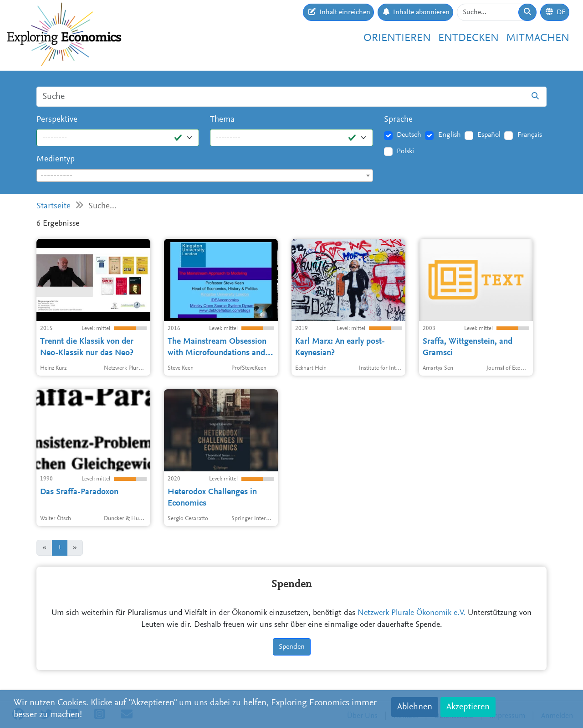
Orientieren (397, 38)
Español (489, 135)
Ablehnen (415, 707)
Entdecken (468, 38)
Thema (222, 120)
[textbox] (205, 176)
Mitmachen (538, 38)
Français (530, 135)
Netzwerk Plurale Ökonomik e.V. (412, 613)
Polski (405, 151)
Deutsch (409, 135)
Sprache (398, 120)
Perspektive (57, 120)
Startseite (54, 206)
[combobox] (205, 176)
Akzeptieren (468, 707)
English (450, 135)
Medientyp (56, 159)
